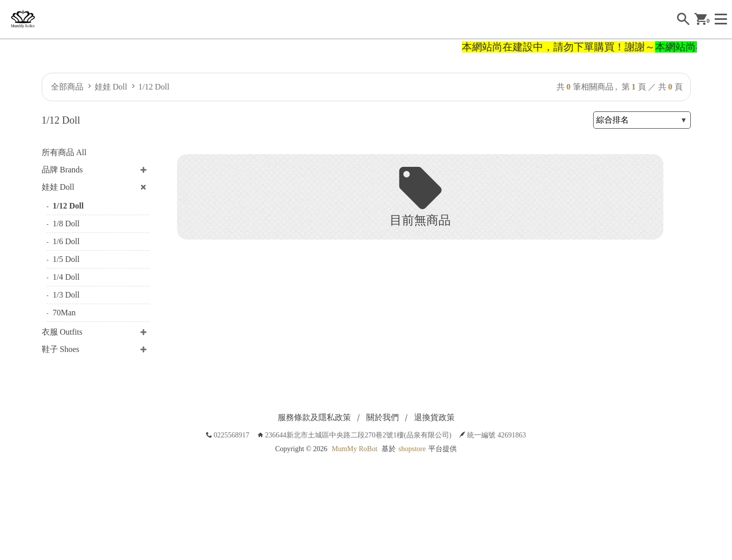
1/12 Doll (154, 87)
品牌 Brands (62, 170)
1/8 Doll (66, 224)
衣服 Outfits (62, 332)
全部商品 (67, 87)
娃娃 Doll (111, 87)
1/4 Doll (66, 277)
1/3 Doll (66, 295)
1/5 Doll (66, 259)
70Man (64, 313)
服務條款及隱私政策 (314, 417)
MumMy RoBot (355, 449)
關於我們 (383, 417)
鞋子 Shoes (61, 349)
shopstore (412, 449)
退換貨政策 (434, 417)
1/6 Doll (66, 241)
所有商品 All (64, 152)
